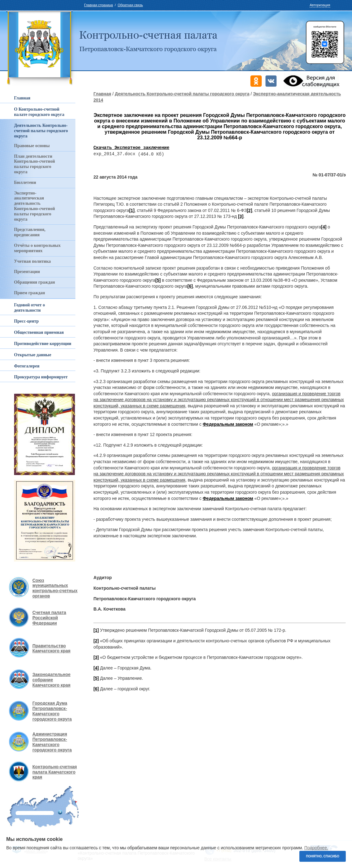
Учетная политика (32, 261)
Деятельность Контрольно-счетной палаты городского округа (182, 94)
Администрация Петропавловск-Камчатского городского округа (52, 742)
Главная (102, 94)
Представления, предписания (30, 232)
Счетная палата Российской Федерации (49, 618)
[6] (190, 286)
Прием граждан (29, 293)
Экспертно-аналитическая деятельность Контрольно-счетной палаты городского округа (34, 206)
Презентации (27, 272)
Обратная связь (130, 5)
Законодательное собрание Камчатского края (51, 680)
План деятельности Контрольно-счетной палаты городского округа (34, 164)
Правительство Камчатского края (51, 648)
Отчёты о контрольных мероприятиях (37, 248)
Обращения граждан (34, 282)
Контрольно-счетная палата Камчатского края (55, 772)
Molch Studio (36, 851)
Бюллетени (25, 182)
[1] (132, 211)
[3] (241, 217)
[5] (158, 281)
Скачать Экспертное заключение (131, 148)
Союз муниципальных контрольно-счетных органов (55, 588)
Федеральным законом (228, 424)
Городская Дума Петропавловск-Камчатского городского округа (52, 711)
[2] (249, 211)
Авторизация (320, 5)
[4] (324, 227)
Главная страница (98, 5)
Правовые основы (32, 146)
